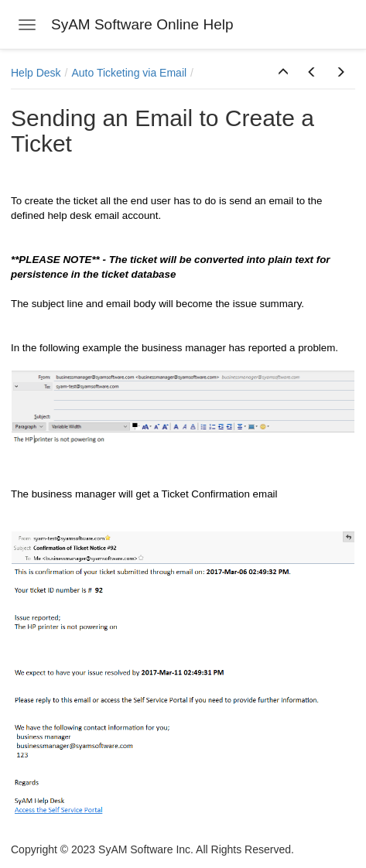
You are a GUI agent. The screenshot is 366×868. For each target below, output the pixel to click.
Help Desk (36, 73)
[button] (283, 73)
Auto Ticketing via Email (129, 73)
